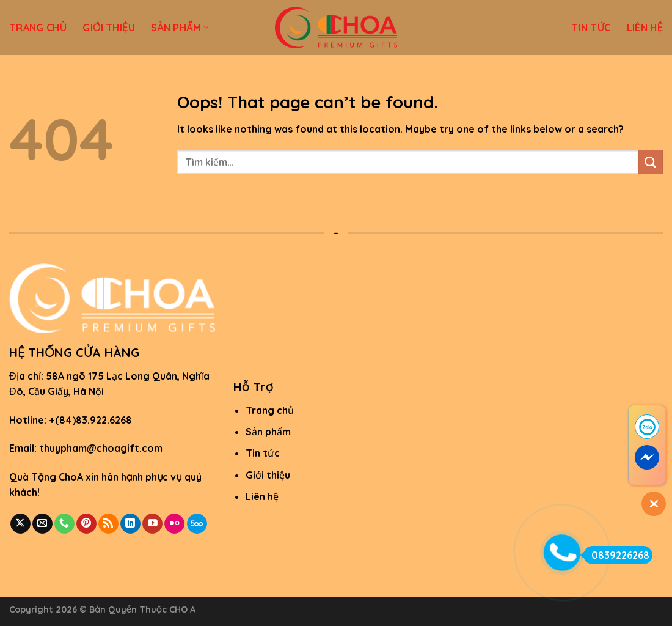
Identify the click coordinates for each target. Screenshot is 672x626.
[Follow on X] (20, 524)
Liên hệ (262, 496)
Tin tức (263, 453)
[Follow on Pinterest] (86, 524)
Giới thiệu (268, 475)
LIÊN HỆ (645, 28)
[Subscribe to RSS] (108, 524)
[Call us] (64, 524)
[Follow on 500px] (197, 524)
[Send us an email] (42, 524)
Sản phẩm (268, 432)
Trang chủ (270, 410)
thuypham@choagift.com (101, 448)
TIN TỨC (591, 28)
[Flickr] (174, 524)
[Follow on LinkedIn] (130, 524)
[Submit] (651, 162)
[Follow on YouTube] (152, 524)
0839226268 (616, 555)
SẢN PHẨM (180, 28)
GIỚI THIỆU (109, 28)
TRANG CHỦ (38, 28)
